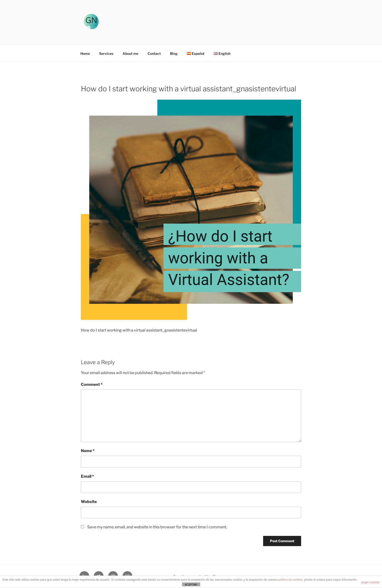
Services (106, 53)
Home (85, 53)
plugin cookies (370, 582)
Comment (92, 384)
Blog (174, 53)
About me (130, 53)
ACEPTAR (191, 585)
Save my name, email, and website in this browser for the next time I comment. (157, 527)
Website (89, 502)
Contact (154, 53)
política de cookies (291, 580)
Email (87, 476)
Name (88, 451)
